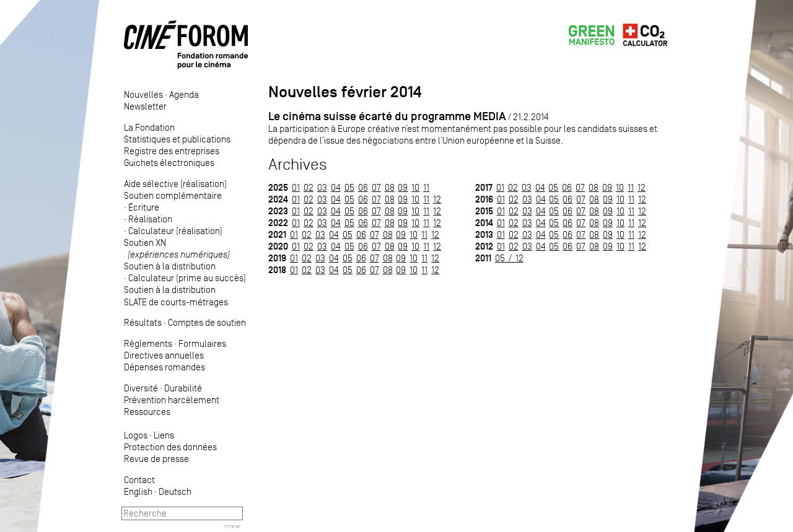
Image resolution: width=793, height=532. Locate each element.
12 (437, 199)
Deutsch (175, 491)
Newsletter (145, 106)
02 (309, 187)
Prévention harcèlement (172, 400)
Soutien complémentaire (173, 195)
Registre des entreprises (172, 151)
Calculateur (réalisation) (175, 231)
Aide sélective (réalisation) (175, 184)
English (138, 491)
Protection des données (170, 447)
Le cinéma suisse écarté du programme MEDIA (387, 116)
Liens (164, 435)
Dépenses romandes (164, 367)
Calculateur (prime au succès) (187, 278)
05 (349, 187)
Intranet (232, 526)
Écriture (144, 207)
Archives (298, 164)
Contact (139, 480)
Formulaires (202, 343)
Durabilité (183, 388)
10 (415, 187)
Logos (136, 435)
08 (390, 187)
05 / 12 (509, 258)
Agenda (184, 94)
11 (426, 187)
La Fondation (149, 127)
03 (322, 187)
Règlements (148, 343)
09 (403, 187)
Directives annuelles (164, 355)
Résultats (143, 322)
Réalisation (150, 219)
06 (363, 187)
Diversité (141, 388)
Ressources (147, 412)
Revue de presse (156, 459)
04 (336, 187)
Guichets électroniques (169, 163)
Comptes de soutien (207, 322)
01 (296, 187)
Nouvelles (143, 94)
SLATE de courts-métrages (176, 302)
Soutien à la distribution (170, 266)
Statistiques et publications (177, 139)
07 (376, 187)
